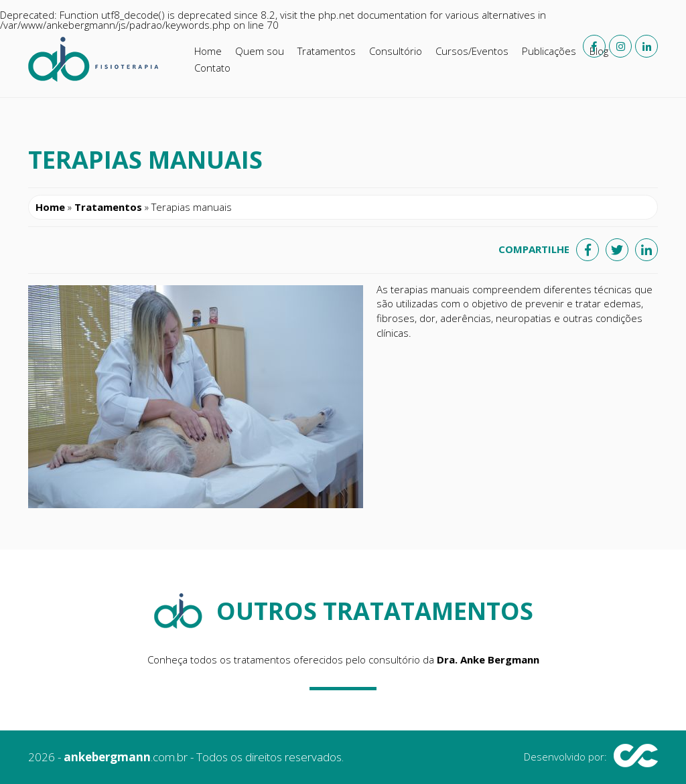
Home (208, 51)
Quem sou (260, 51)
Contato (212, 68)
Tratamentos (327, 51)
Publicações (549, 51)
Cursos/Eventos (472, 51)
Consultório (396, 51)
